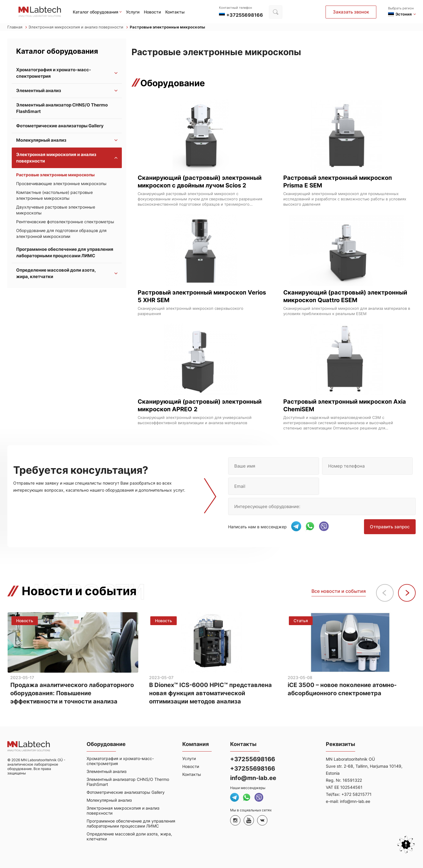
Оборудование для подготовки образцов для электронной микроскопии (61, 233)
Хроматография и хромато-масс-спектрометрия (54, 73)
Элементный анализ (39, 90)
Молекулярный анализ (41, 140)
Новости (152, 12)
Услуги (133, 12)
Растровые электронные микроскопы (168, 27)
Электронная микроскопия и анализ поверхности (78, 27)
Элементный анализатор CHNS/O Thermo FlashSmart (62, 108)
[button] (407, 593)
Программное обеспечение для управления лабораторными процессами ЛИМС (65, 252)
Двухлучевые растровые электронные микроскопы (56, 210)
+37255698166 (253, 759)
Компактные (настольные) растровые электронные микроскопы (54, 195)
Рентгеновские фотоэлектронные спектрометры (65, 222)
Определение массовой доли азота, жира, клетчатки (56, 273)
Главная (17, 27)
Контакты (175, 12)
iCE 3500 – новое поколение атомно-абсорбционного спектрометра (342, 689)
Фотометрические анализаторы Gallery (60, 126)
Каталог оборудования (96, 12)
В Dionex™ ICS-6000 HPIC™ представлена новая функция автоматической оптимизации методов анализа (210, 693)
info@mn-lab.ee (253, 778)
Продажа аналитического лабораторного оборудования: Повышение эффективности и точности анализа (72, 693)
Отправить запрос (390, 527)
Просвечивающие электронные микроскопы (61, 183)
